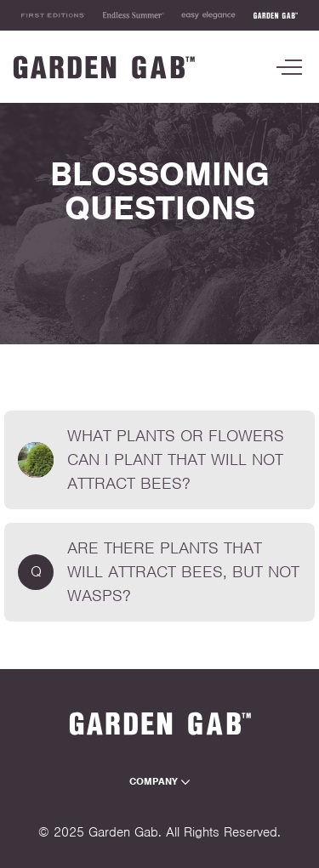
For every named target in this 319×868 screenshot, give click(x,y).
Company (159, 781)
